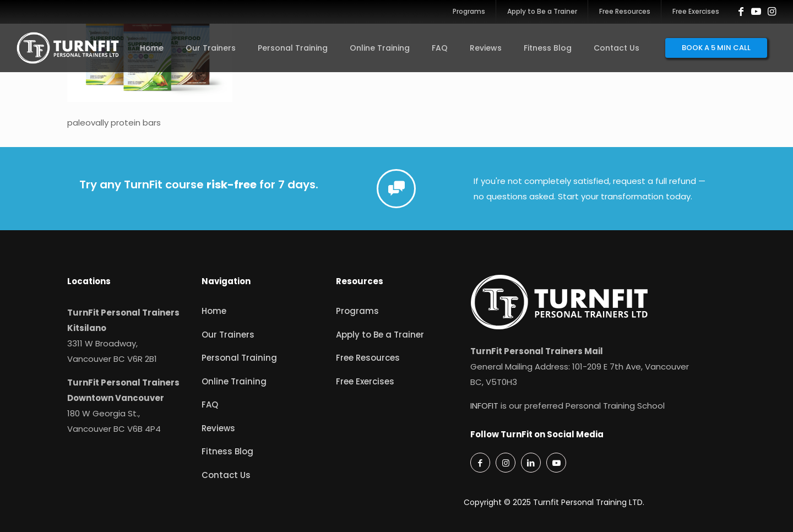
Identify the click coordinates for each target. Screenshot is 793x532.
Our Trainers (228, 335)
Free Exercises (365, 381)
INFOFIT (484, 406)
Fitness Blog (227, 451)
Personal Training (239, 358)
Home (214, 311)
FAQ (210, 405)
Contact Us (226, 475)
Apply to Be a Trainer (380, 335)
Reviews (218, 428)
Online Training (234, 381)
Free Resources (368, 358)
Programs (357, 311)
